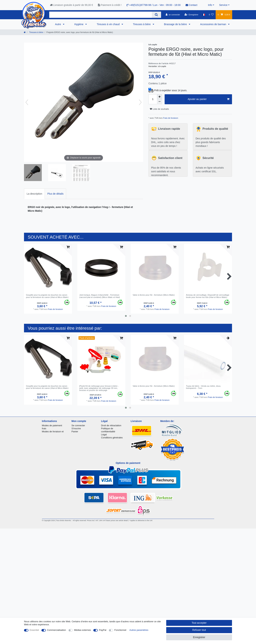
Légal (104, 435)
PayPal (103, 630)
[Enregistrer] (191, 15)
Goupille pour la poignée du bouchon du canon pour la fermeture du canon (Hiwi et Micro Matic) (47, 296)
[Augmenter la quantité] (159, 97)
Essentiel (34, 630)
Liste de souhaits (159, 109)
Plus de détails (55, 194)
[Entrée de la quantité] (153, 99)
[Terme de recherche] (101, 15)
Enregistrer (199, 637)
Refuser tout (199, 630)
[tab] (34, 194)
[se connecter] (173, 15)
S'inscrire (76, 428)
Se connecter (78, 425)
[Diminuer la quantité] (159, 102)
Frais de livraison (170, 118)
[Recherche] (156, 15)
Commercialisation (57, 630)
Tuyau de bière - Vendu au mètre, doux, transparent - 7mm (203, 387)
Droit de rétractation (111, 425)
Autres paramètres (139, 630)
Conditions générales (112, 438)
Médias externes (82, 630)
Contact (191, 5)
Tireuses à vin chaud (109, 24)
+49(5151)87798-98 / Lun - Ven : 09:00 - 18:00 (154, 5)
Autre (58, 24)
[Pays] (204, 15)
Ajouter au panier (209, 99)
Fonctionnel (120, 630)
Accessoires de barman (214, 24)
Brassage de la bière (176, 24)
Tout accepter (199, 623)
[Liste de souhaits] (211, 15)
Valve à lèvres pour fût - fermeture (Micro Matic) (154, 295)
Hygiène (79, 24)
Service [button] (223, 5)
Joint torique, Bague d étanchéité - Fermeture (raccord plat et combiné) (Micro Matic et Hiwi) (100, 296)
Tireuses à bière (142, 24)
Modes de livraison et (53, 432)
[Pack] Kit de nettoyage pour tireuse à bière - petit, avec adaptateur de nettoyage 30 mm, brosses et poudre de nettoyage (99, 388)
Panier (75, 432)
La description (34, 194)
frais (44, 428)
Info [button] (210, 5)
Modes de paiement (52, 425)
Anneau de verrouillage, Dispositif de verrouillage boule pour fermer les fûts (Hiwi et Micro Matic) (208, 296)
